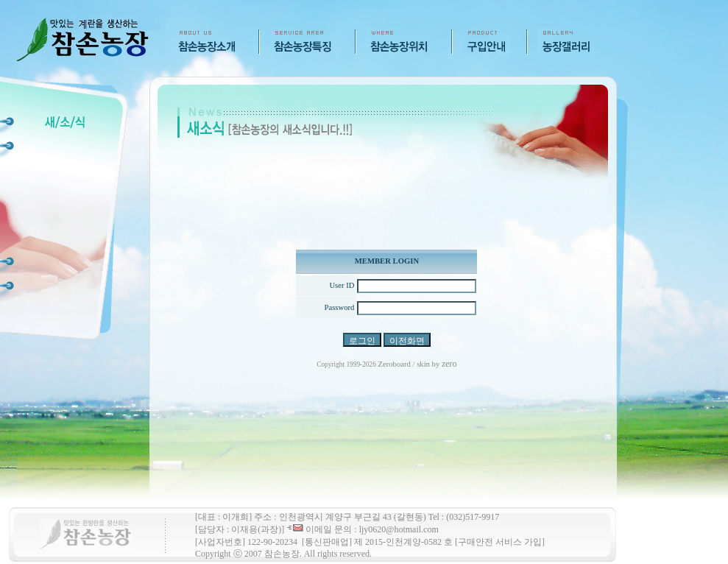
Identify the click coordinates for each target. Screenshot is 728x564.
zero (449, 364)
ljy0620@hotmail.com (399, 529)
